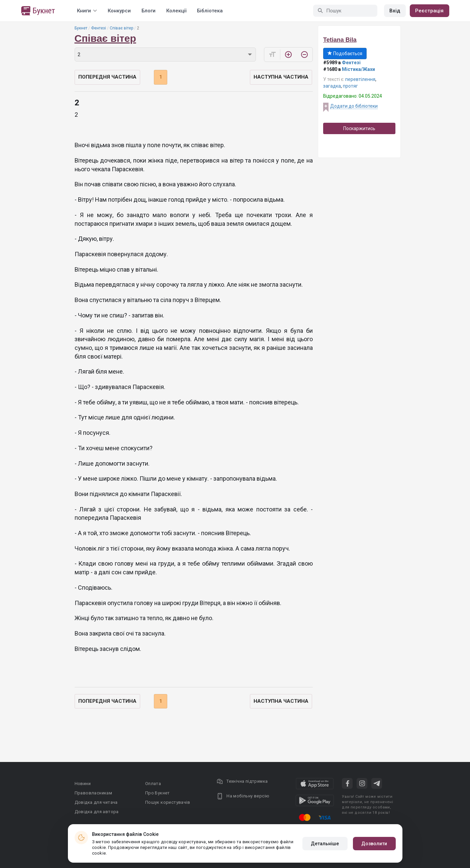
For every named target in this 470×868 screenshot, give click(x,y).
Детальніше (325, 844)
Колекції (176, 11)
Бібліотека (210, 11)
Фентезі (99, 28)
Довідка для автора (97, 812)
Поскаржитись (359, 128)
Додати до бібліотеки (354, 106)
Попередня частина (107, 77)
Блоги (149, 11)
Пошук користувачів (168, 802)
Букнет (81, 28)
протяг (350, 86)
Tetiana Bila (340, 40)
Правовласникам (93, 793)
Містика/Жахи (358, 69)
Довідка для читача (96, 802)
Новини (83, 784)
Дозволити (374, 844)
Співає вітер (121, 28)
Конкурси (119, 11)
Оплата (153, 784)
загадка (332, 86)
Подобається (345, 54)
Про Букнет (158, 793)
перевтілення (360, 79)
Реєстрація (430, 11)
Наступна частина (281, 77)
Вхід (395, 11)
